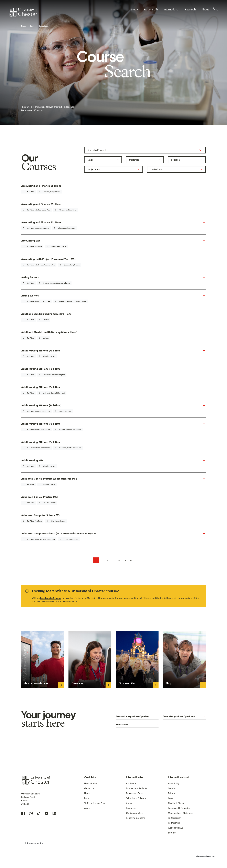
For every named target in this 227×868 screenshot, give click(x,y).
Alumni (129, 803)
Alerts (87, 808)
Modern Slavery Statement (180, 813)
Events (87, 798)
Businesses (131, 808)
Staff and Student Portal (95, 803)
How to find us (91, 783)
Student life (127, 683)
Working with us (176, 828)
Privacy (171, 793)
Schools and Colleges (136, 798)
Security (172, 833)
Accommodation (36, 683)
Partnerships (174, 823)
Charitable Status (176, 803)
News (87, 793)
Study (32, 26)
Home (23, 26)
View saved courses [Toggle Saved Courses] (205, 856)
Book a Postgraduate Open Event (184, 716)
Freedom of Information (179, 808)
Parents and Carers (135, 793)
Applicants (131, 783)
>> (131, 560)
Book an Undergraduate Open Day (137, 716)
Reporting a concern (135, 818)
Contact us (89, 788)
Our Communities (134, 813)
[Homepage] (23, 13)
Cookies (172, 788)
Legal (171, 798)
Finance (77, 683)
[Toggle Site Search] (215, 9)
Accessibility (174, 783)
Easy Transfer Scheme (51, 598)
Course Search (44, 26)
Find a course (137, 724)
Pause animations (34, 843)
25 (119, 560)
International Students (136, 788)
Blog (169, 683)
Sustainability (174, 818)
